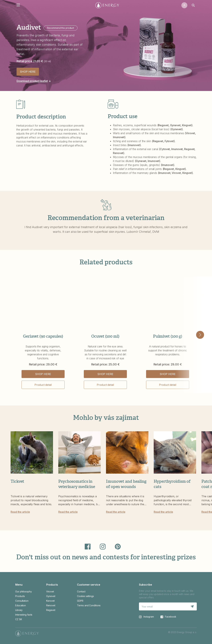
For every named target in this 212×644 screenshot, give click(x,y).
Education (21, 605)
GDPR (80, 601)
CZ (17, 619)
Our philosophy (24, 591)
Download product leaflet (32, 81)
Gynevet (51, 596)
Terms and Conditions (89, 605)
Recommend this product (61, 28)
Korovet (50, 601)
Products (20, 596)
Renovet (51, 605)
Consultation (22, 601)
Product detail (43, 385)
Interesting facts (24, 615)
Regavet (51, 610)
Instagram (146, 617)
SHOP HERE (28, 72)
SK (21, 619)
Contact (81, 591)
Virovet (50, 591)
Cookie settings (85, 596)
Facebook (168, 617)
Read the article (20, 512)
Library (19, 610)
